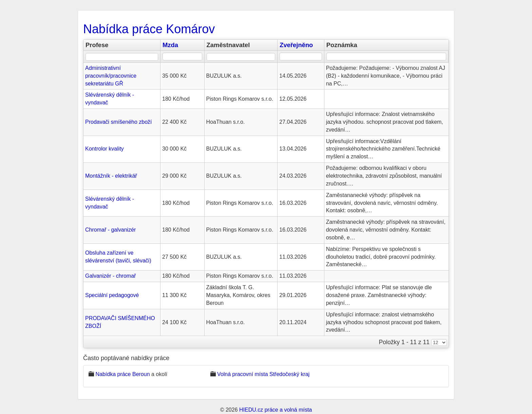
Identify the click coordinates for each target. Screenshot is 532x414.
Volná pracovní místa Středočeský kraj (263, 374)
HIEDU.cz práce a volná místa (275, 410)
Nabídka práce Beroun (122, 374)
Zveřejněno (296, 45)
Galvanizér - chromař (110, 276)
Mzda (170, 45)
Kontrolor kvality (104, 149)
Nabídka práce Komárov (149, 29)
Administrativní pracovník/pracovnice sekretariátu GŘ (111, 76)
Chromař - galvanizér (110, 230)
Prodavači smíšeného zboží (119, 122)
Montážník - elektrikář (111, 176)
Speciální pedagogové (112, 295)
